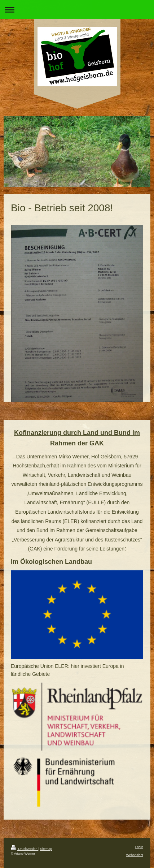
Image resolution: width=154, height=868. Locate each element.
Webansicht (135, 855)
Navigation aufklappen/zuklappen (77, 10)
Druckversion (25, 849)
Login (139, 847)
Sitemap (46, 849)
